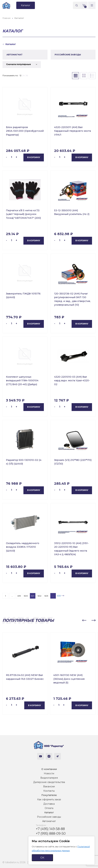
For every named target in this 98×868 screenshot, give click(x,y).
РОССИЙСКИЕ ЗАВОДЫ (68, 55)
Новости (49, 773)
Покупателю (49, 795)
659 (59, 596)
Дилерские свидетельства (49, 782)
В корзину (34, 157)
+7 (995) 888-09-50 (51, 833)
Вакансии (49, 786)
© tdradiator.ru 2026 (14, 862)
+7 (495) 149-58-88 (50, 829)
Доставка (49, 804)
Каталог (49, 812)
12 (21, 75)
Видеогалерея (49, 778)
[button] (84, 620)
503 (46, 596)
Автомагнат (49, 821)
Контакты (49, 791)
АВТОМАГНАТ (14, 55)
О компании (49, 769)
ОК (42, 858)
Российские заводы (49, 817)
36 (27, 75)
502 (40, 596)
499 (19, 596)
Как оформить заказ (49, 799)
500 (26, 596)
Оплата (49, 808)
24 (24, 75)
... (12, 596)
